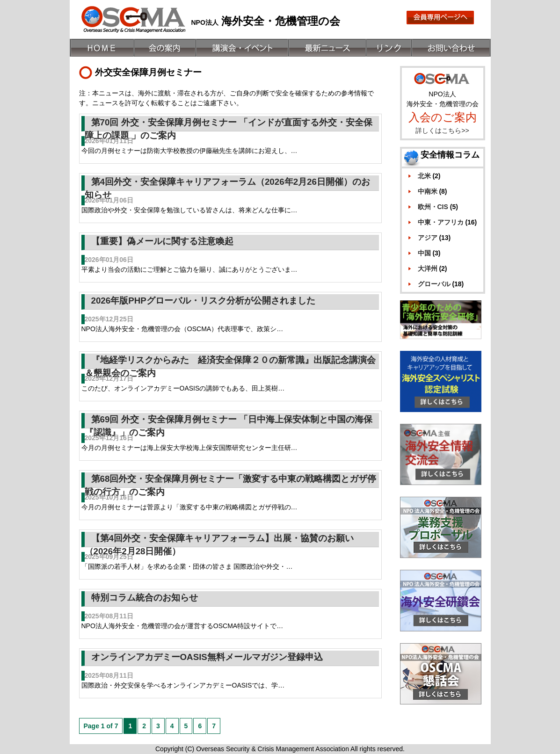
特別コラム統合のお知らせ (145, 598)
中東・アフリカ (441, 222)
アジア (428, 238)
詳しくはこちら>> (442, 130)
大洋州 (428, 268)
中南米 (428, 191)
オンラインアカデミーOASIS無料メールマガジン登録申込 (207, 657)
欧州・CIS (433, 207)
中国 (424, 253)
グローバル (434, 284)
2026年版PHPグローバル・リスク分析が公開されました (203, 301)
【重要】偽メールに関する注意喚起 (162, 241)
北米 (424, 176)
